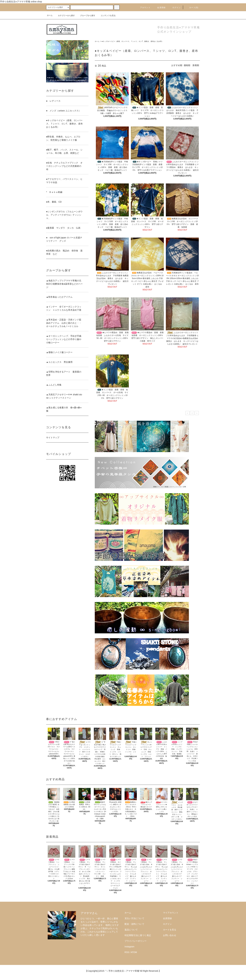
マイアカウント (171, 913)
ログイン (175, 8)
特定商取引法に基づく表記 (138, 935)
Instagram (129, 947)
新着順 (196, 65)
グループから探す (86, 16)
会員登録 (159, 8)
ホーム (50, 15)
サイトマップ (53, 438)
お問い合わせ (170, 935)
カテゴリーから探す (64, 16)
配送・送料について (134, 924)
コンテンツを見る (106, 16)
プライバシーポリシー (136, 941)
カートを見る (170, 930)
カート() (192, 8)
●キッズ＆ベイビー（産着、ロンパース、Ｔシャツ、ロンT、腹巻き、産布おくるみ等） (132, 41)
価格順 (187, 65)
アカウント (143, 8)
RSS (127, 952)
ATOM (134, 952)
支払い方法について (134, 918)
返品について (131, 930)
